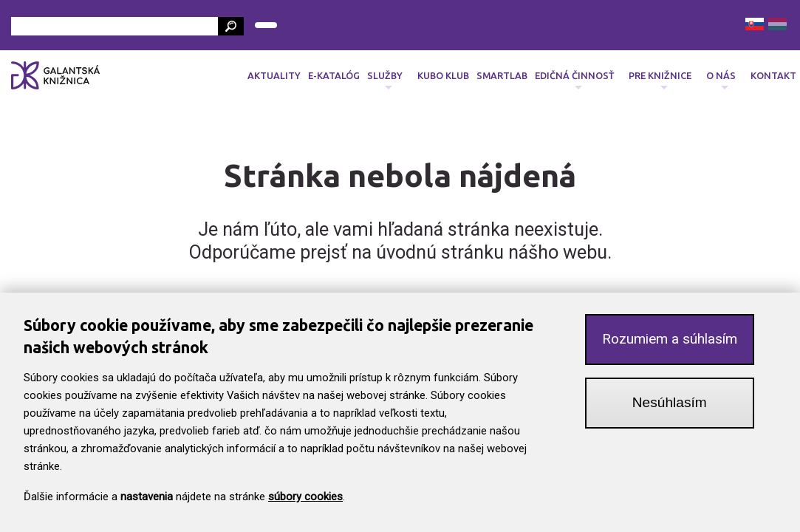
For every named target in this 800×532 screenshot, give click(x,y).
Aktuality (274, 75)
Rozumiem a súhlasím (670, 342)
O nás (721, 80)
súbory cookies (305, 499)
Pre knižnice (660, 80)
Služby (385, 80)
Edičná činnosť (574, 80)
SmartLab (502, 75)
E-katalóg (334, 75)
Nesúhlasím (670, 405)
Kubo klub (443, 75)
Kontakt (773, 75)
